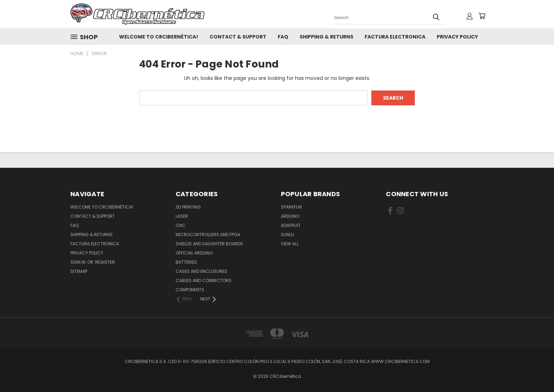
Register (105, 262)
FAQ (283, 37)
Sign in (78, 262)
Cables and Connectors (204, 280)
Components (190, 290)
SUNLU (287, 235)
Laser (182, 216)
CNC (181, 225)
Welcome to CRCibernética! (159, 37)
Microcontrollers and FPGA (208, 235)
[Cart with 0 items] (482, 16)
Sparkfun (291, 207)
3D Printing (188, 207)
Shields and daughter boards (209, 244)
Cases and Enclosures (201, 271)
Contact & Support (238, 37)
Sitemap (79, 271)
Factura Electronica (395, 37)
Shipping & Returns (326, 37)
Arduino (290, 216)
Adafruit (291, 225)
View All (290, 244)
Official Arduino (194, 253)
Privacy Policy (457, 37)
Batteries (186, 262)
